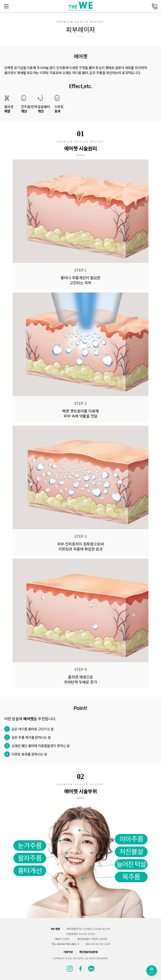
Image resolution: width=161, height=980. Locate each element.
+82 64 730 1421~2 (68, 944)
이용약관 (68, 952)
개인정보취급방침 (88, 952)
